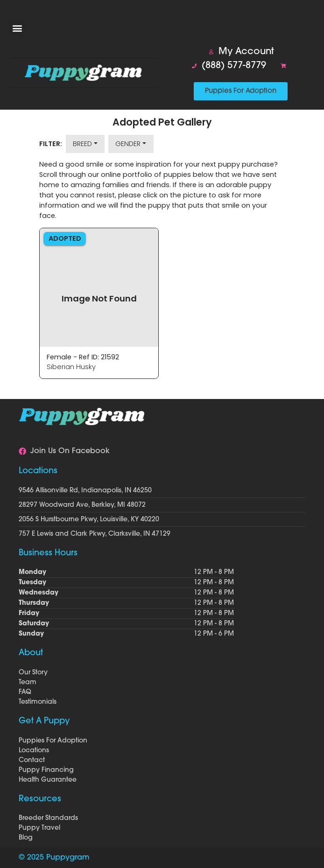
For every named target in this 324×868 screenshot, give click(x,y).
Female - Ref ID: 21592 (83, 357)
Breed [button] (82, 144)
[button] (17, 28)
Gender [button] (128, 144)
